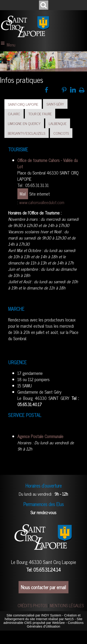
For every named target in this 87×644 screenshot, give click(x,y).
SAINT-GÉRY (55, 104)
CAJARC (14, 114)
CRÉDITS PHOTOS (32, 605)
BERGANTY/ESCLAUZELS (27, 133)
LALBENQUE (58, 123)
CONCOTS (61, 133)
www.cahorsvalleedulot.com (42, 202)
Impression (82, 89)
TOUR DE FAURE (40, 114)
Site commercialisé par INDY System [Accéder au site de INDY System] (34, 615)
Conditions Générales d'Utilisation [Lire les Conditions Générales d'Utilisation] (55, 625)
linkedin (73, 90)
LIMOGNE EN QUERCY (24, 123)
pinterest (64, 90)
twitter (55, 90)
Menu (11, 45)
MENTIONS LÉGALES (67, 605)
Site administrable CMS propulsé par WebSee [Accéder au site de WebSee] (43, 621)
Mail (23, 194)
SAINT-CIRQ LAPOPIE (23, 104)
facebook (47, 90)
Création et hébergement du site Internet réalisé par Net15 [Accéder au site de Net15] (43, 617)
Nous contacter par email (43, 587)
